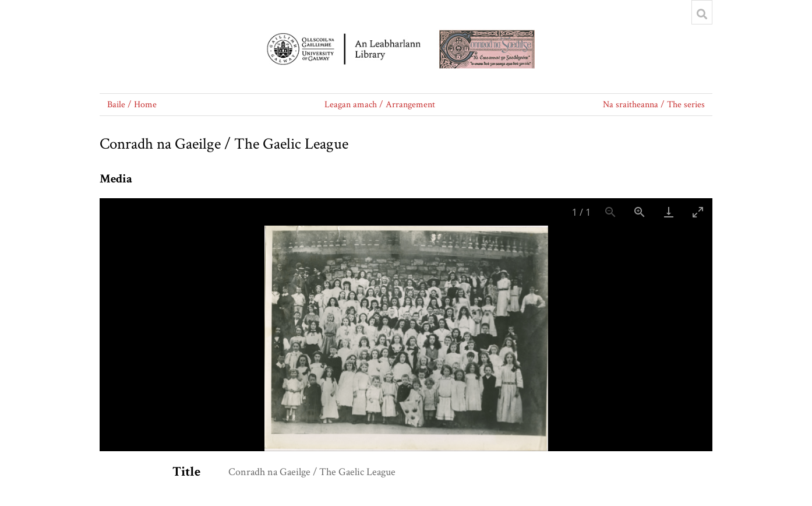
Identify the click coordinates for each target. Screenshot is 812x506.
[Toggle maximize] (698, 212)
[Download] (669, 212)
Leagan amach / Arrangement (380, 105)
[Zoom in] (640, 212)
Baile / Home (132, 105)
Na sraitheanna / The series (654, 105)
